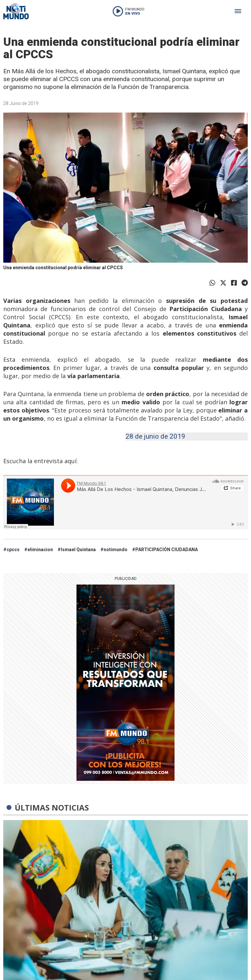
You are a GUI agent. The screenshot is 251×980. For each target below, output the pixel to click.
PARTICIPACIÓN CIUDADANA (167, 550)
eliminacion (40, 550)
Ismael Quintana (78, 550)
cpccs (13, 550)
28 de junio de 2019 (155, 436)
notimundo (116, 550)
